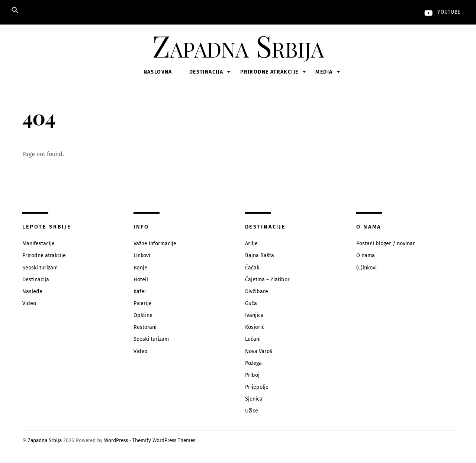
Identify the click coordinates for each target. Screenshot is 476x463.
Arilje (251, 244)
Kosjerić (255, 327)
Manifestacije (38, 244)
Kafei (140, 292)
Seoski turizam (40, 268)
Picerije (143, 303)
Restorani (145, 327)
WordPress (116, 441)
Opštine (143, 315)
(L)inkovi (366, 268)
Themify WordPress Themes (164, 441)
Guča (251, 303)
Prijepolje (257, 387)
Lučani (253, 339)
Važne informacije (155, 244)
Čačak (252, 268)
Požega (253, 363)
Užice (252, 411)
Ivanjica (254, 315)
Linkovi (142, 255)
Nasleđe (32, 292)
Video (29, 303)
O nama (366, 255)
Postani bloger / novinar (386, 244)
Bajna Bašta (260, 255)
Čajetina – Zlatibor (267, 280)
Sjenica (254, 399)
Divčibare (257, 292)
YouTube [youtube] (441, 12)
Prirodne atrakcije (269, 72)
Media (324, 72)
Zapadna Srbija (45, 441)
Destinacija (206, 72)
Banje (140, 268)
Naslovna (158, 72)
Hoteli (141, 280)
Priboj (252, 375)
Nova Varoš (259, 351)
